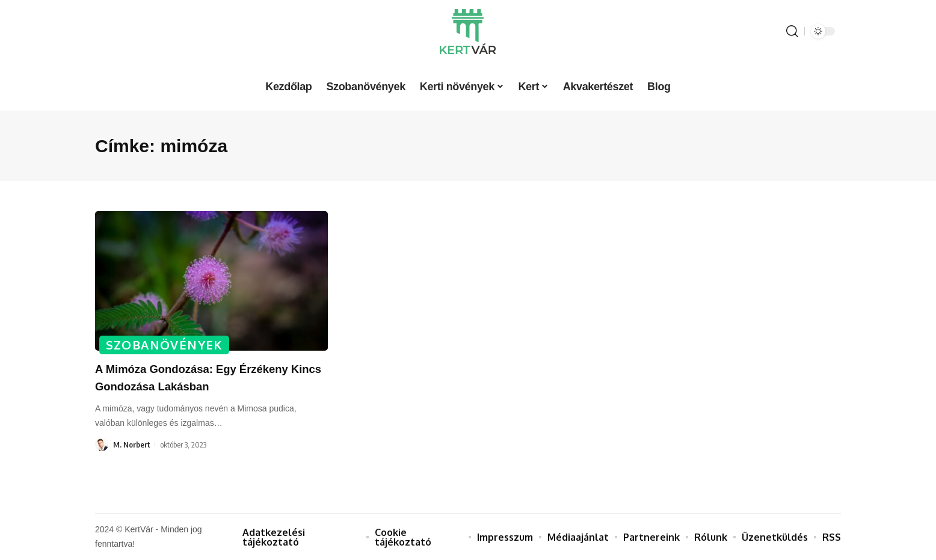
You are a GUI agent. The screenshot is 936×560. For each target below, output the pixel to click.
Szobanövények (165, 344)
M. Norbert (132, 445)
